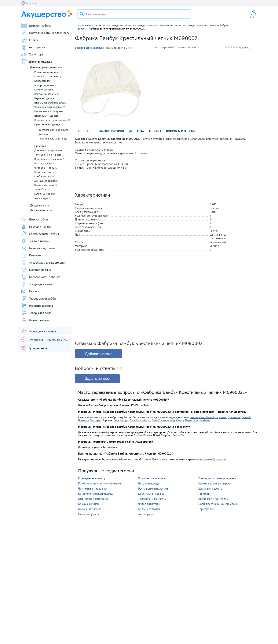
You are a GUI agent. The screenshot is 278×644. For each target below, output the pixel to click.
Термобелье (42, 189)
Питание (31, 255)
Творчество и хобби (38, 298)
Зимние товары (35, 241)
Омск (132, 420)
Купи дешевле (34, 348)
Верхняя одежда (45, 98)
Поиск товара (82, 14)
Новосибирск (144, 420)
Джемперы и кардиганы (49, 150)
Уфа (196, 420)
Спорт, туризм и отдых (40, 234)
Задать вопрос (97, 379)
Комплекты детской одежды (52, 120)
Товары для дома (36, 313)
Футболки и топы (46, 168)
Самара (180, 420)
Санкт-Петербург (209, 417)
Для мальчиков (41, 210)
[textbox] (134, 14)
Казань (223, 417)
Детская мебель (36, 26)
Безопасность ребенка (41, 277)
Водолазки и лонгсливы (49, 159)
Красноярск (234, 417)
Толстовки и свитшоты (48, 155)
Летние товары (35, 320)
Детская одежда (37, 62)
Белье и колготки (46, 185)
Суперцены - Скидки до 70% (44, 340)
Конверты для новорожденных (45, 83)
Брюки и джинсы (45, 163)
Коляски (31, 40)
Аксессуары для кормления (44, 262)
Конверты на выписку (48, 72)
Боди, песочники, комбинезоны (45, 174)
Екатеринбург (121, 420)
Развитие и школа (37, 306)
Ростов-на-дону (167, 420)
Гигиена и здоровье (38, 248)
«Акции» (204, 459)
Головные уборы (45, 194)
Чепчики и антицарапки (50, 107)
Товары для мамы (36, 284)
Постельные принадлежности (45, 33)
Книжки (30, 291)
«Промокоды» (219, 459)
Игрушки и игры (36, 227)
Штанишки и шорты (48, 116)
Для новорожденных (46, 67)
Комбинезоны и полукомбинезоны (47, 92)
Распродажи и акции (38, 331)
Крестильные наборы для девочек (53, 132)
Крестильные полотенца (53, 139)
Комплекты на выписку (49, 76)
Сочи (155, 420)
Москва (194, 417)
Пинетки (40, 146)
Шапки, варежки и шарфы (51, 103)
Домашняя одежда (46, 181)
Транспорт (32, 54)
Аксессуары (42, 198)
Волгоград (96, 420)
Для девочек (40, 205)
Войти (254, 14)
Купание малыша (36, 270)
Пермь (189, 420)
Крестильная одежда (48, 124)
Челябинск (205, 420)
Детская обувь (35, 219)
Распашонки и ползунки (50, 111)
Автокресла (33, 47)
